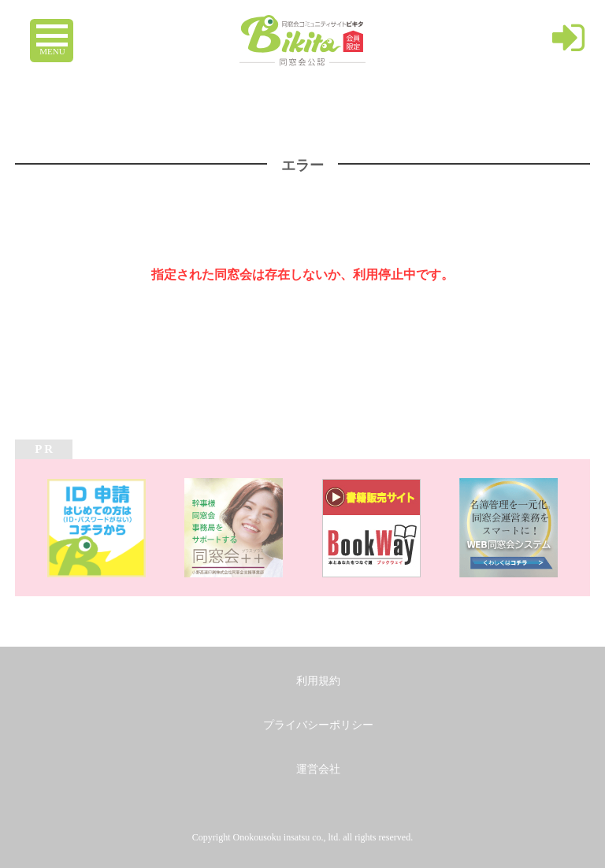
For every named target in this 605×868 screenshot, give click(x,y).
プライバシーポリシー (318, 725)
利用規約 (318, 681)
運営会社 (318, 769)
